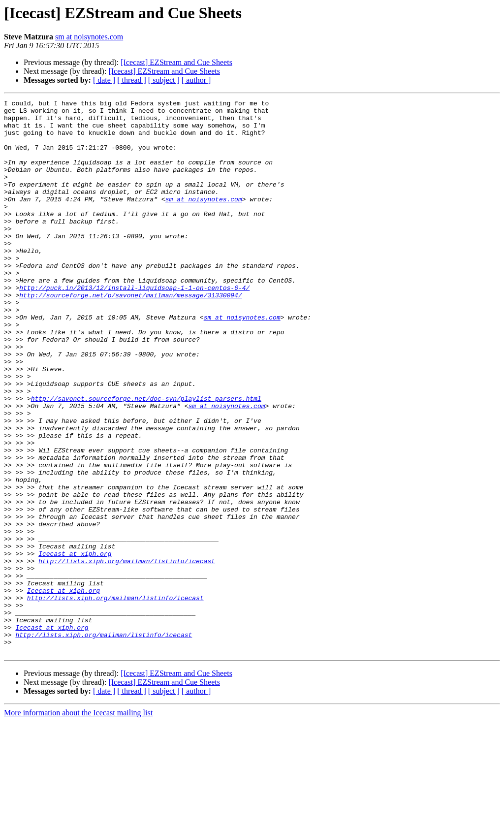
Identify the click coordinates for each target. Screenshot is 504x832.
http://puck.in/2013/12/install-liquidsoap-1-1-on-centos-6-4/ (134, 326)
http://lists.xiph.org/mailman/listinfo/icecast (127, 654)
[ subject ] (164, 80)
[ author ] (196, 80)
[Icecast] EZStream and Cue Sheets (176, 62)
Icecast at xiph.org (75, 645)
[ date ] (104, 80)
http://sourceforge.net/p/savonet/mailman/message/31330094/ (130, 335)
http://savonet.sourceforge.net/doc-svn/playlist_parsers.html (146, 459)
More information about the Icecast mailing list (78, 823)
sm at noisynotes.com (89, 37)
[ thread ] (132, 80)
